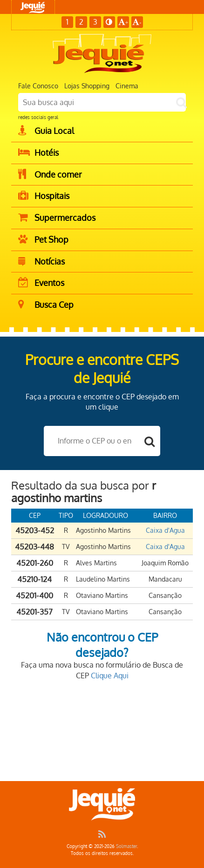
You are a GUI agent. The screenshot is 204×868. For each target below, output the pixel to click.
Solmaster (126, 846)
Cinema (127, 86)
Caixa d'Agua (165, 530)
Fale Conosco (38, 86)
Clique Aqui (110, 676)
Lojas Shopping (87, 86)
